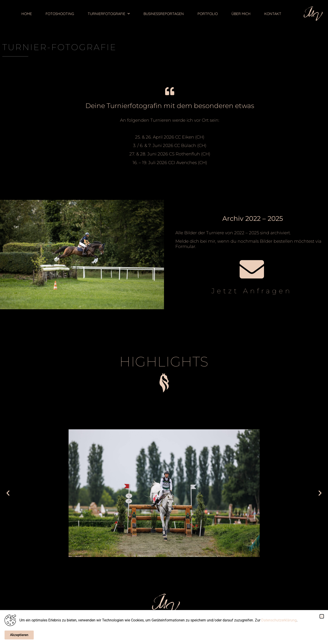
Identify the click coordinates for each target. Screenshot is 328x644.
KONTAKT (273, 14)
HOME (27, 14)
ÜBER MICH (241, 14)
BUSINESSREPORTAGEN (164, 14)
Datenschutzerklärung (279, 620)
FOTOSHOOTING (60, 14)
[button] (8, 493)
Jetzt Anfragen (252, 291)
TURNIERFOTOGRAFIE (109, 14)
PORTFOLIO (208, 14)
